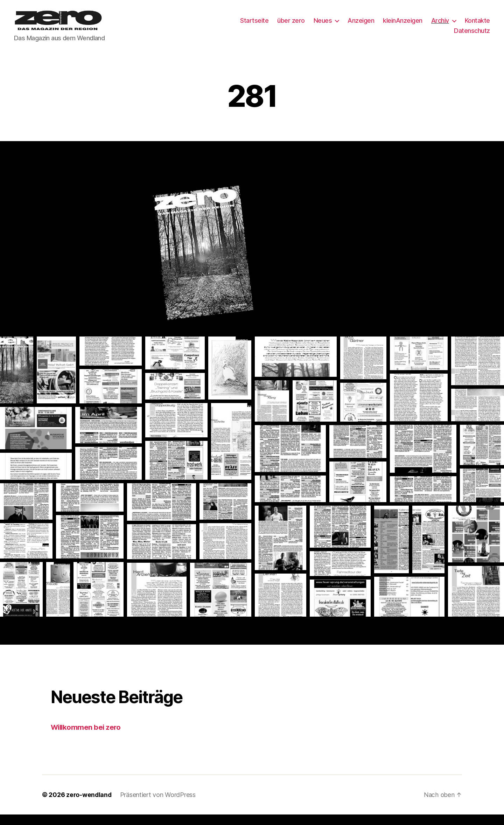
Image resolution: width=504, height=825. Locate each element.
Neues (323, 26)
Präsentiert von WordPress (159, 805)
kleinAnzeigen (403, 26)
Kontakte (477, 26)
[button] (17, 380)
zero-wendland (89, 805)
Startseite (254, 26)
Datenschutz (472, 36)
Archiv (440, 26)
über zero (291, 26)
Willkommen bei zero (87, 738)
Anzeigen (361, 26)
